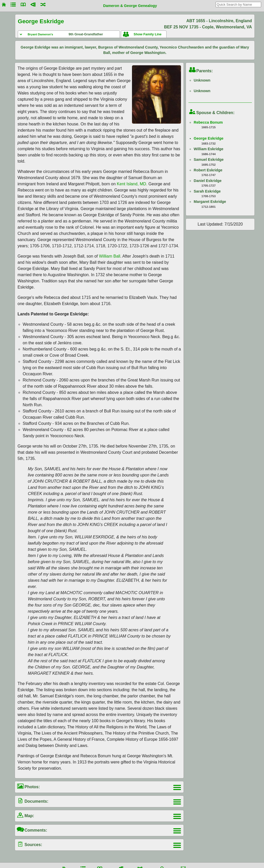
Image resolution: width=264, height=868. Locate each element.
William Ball (110, 256)
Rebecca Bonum (208, 122)
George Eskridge (208, 138)
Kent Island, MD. (132, 184)
